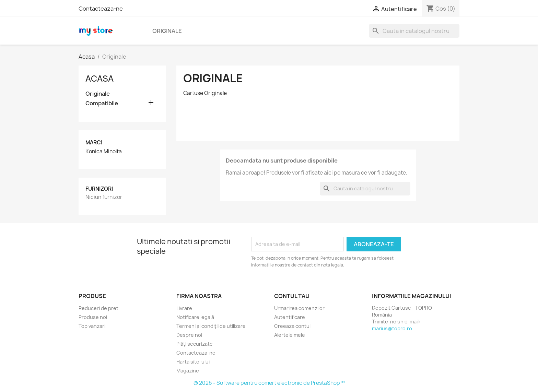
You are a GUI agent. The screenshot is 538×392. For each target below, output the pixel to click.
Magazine (188, 371)
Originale (167, 31)
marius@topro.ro (392, 328)
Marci (94, 142)
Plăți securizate (195, 344)
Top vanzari (92, 326)
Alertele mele (290, 335)
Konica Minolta (104, 152)
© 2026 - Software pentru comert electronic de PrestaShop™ (269, 383)
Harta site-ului (193, 362)
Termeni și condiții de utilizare (211, 326)
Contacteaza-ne (101, 9)
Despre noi (189, 335)
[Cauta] (414, 31)
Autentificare (290, 317)
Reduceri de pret (98, 308)
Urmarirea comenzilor (299, 308)
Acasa (100, 79)
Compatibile (102, 103)
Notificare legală (195, 317)
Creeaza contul (292, 326)
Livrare (184, 308)
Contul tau (292, 296)
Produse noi (93, 317)
